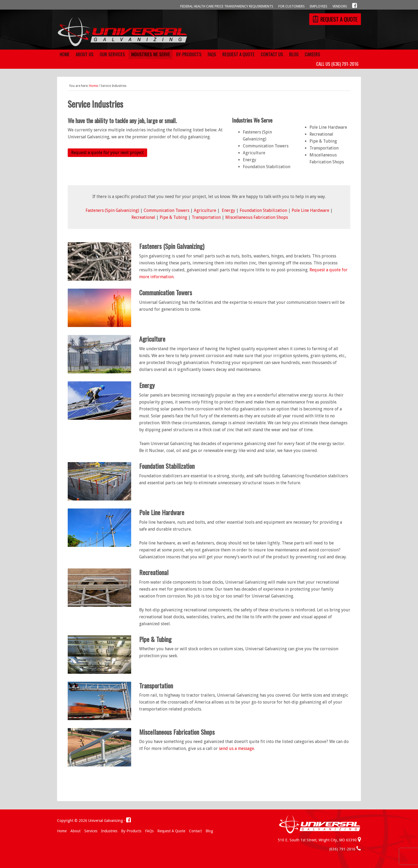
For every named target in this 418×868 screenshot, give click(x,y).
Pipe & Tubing (173, 217)
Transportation (206, 217)
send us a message (236, 748)
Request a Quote (171, 831)
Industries (109, 831)
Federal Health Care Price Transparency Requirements (227, 6)
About (75, 831)
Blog (209, 831)
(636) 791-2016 (345, 849)
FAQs (149, 831)
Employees (319, 6)
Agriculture (205, 210)
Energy (228, 210)
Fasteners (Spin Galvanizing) (112, 210)
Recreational (143, 217)
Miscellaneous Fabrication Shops (257, 217)
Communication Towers (166, 210)
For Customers (292, 6)
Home (62, 831)
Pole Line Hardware (310, 210)
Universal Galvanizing (122, 32)
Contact (195, 831)
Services (91, 831)
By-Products (131, 831)
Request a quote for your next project (107, 153)
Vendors (340, 6)
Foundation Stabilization (263, 210)
